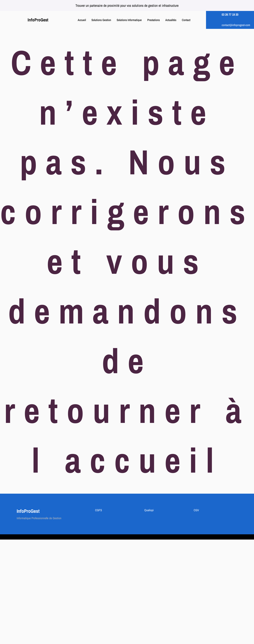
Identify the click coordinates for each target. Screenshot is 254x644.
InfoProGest (38, 20)
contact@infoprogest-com (236, 25)
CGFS (98, 510)
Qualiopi (149, 510)
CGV (196, 510)
